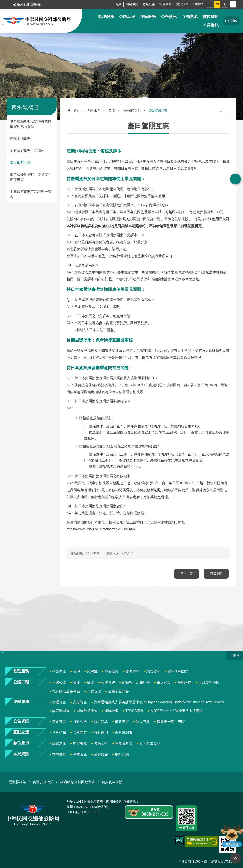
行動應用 (101, 733)
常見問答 (166, 4)
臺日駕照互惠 (20, 163)
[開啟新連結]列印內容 (225, 112)
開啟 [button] (235, 179)
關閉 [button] (236, 655)
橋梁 (91, 683)
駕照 (112, 110)
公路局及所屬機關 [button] (27, 4)
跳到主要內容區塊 (2, 2)
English (198, 4)
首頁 (118, 4)
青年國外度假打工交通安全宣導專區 (31, 177)
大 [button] (225, 4)
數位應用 (211, 17)
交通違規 (111, 672)
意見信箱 (149, 4)
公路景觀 (108, 683)
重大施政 (164, 683)
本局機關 (59, 754)
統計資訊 (101, 722)
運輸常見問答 (87, 711)
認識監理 (153, 672)
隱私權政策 (17, 782)
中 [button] (217, 4)
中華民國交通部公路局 (37, 21)
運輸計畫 (111, 711)
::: (3, 24)
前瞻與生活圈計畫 (136, 683)
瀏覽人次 (217, 861)
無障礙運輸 (61, 711)
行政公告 (80, 722)
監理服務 (106, 17)
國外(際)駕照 (25, 107)
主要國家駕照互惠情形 (27, 151)
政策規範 (101, 754)
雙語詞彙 (182, 4)
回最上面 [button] (235, 858)
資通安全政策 (43, 782)
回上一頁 (187, 574)
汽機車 (92, 672)
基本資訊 (80, 754)
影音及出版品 (150, 744)
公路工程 (127, 17)
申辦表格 (80, 744)
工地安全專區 (209, 683)
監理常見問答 (178, 672)
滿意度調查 (124, 733)
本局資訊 (211, 25)
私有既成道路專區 (66, 691)
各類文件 (101, 744)
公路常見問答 (118, 691)
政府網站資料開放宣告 (78, 782)
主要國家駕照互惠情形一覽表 (31, 194)
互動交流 (190, 17)
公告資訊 (169, 17)
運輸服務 (148, 17)
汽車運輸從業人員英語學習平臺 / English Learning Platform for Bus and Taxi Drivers (159, 702)
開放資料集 (124, 744)
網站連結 (122, 754)
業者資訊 (132, 672)
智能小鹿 (232, 836)
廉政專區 (122, 722)
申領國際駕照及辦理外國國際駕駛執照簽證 (31, 124)
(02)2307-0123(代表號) (92, 807)
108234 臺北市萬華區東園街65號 (99, 802)
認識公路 (185, 683)
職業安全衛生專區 (171, 722)
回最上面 (216, 574)
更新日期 (185, 861)
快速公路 (59, 683)
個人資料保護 (112, 782)
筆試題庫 (59, 672)
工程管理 (94, 691)
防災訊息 (143, 722)
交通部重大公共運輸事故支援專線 (177, 711)
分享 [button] (233, 4)
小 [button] (210, 4)
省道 (77, 683)
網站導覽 (132, 4)
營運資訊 (59, 702)
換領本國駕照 (20, 139)
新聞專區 (59, 722)
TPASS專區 (134, 711)
